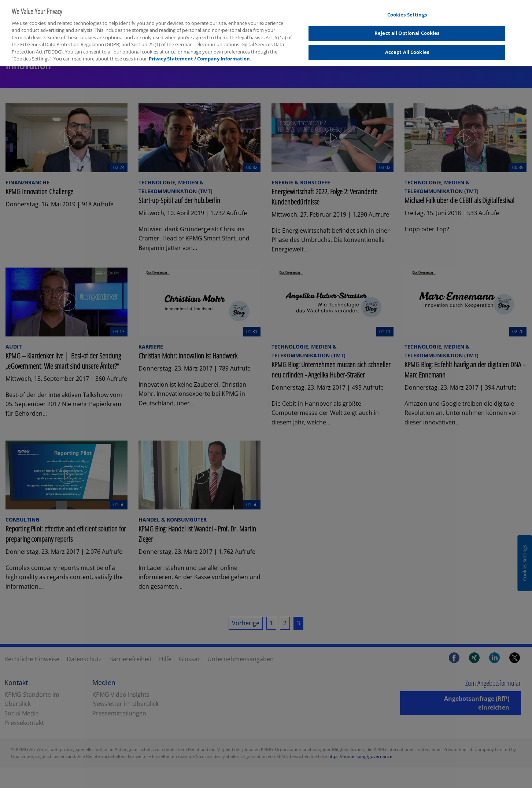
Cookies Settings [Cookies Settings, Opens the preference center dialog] (407, 9)
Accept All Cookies (407, 46)
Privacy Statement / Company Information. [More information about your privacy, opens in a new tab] (200, 53)
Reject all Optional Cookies (407, 27)
